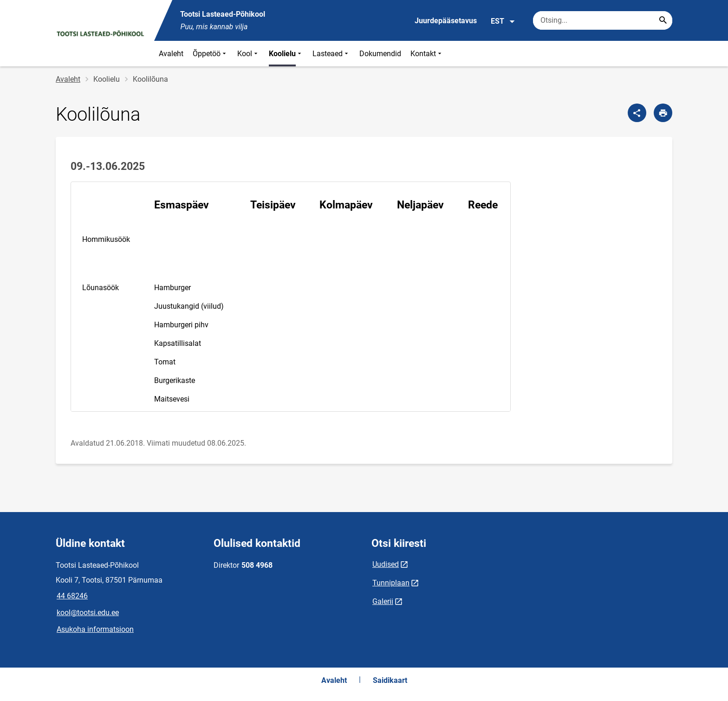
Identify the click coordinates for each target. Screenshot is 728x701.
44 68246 (72, 596)
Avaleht (171, 54)
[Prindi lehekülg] (663, 113)
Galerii (383, 601)
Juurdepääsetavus (446, 21)
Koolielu (286, 54)
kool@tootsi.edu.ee (88, 613)
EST (503, 21)
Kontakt (427, 54)
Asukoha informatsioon (95, 629)
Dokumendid (380, 54)
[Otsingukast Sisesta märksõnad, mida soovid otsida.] (603, 20)
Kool (248, 54)
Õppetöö (210, 54)
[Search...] (663, 20)
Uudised (386, 564)
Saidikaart (390, 680)
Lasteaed (331, 54)
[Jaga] (637, 113)
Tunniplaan (391, 583)
